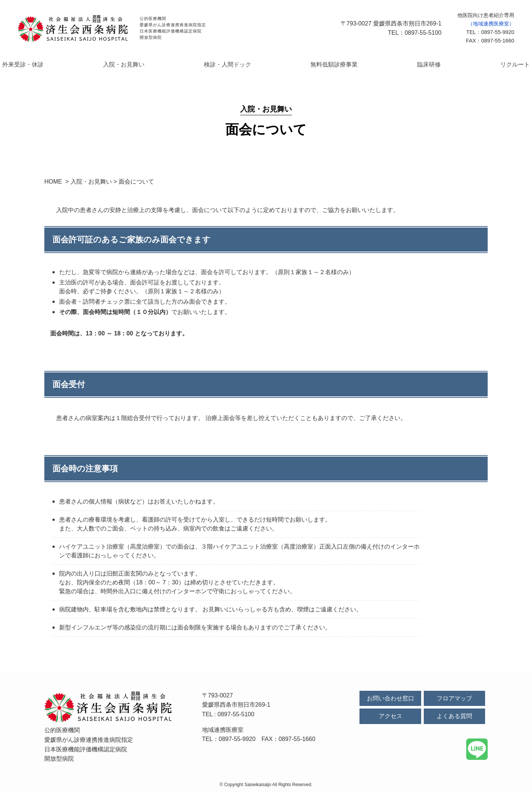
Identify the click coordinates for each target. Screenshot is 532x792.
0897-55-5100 (236, 714)
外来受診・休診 (66, 64)
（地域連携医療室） (491, 24)
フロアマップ (454, 698)
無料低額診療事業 (327, 64)
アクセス (391, 716)
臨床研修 (404, 64)
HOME (53, 182)
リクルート (472, 64)
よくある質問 (454, 716)
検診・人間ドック (236, 64)
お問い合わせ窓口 (391, 698)
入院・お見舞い (150, 64)
